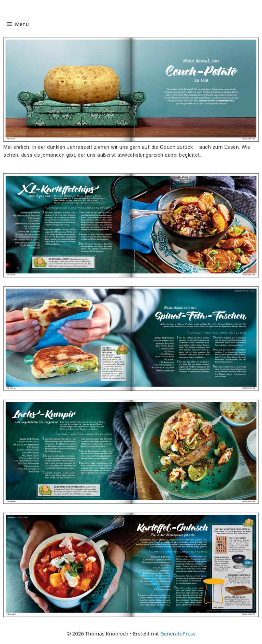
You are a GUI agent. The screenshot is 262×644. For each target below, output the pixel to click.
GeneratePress (178, 633)
